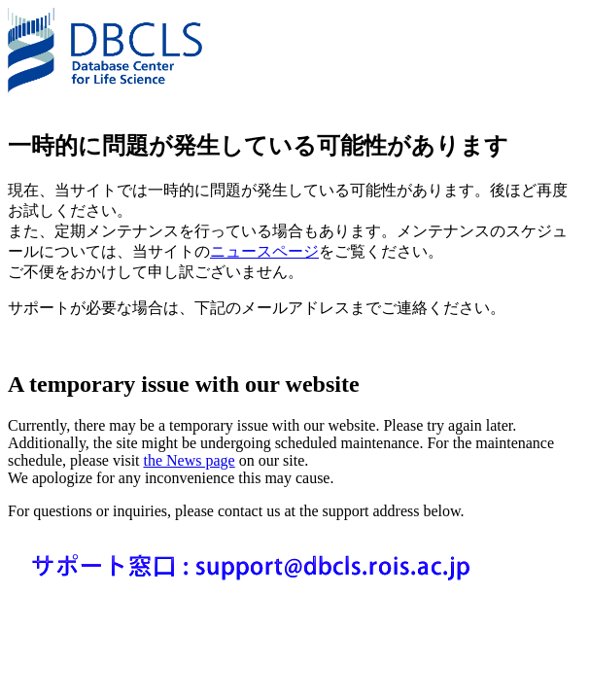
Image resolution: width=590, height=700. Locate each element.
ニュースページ (264, 251)
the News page (190, 460)
